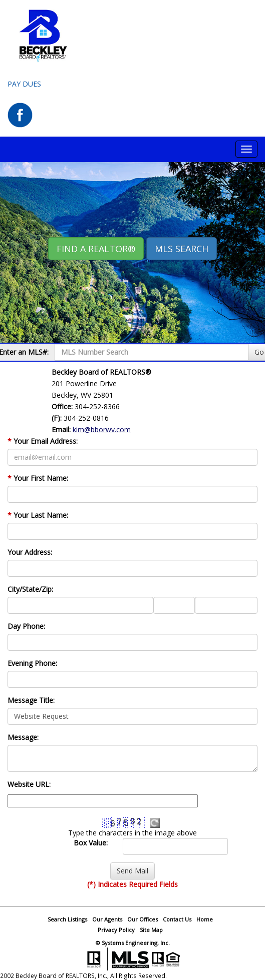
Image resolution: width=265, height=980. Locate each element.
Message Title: (31, 700)
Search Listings (67, 919)
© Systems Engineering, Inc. (133, 943)
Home (205, 919)
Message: (23, 737)
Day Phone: (26, 626)
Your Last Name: (38, 515)
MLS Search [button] (182, 249)
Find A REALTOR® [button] (96, 249)
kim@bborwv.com (102, 429)
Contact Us (177, 919)
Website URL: (29, 784)
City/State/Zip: (30, 589)
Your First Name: (38, 478)
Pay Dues (24, 84)
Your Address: (30, 552)
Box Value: (91, 843)
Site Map (151, 930)
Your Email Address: (43, 441)
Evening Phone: (32, 663)
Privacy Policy (116, 930)
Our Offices (143, 919)
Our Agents (107, 919)
